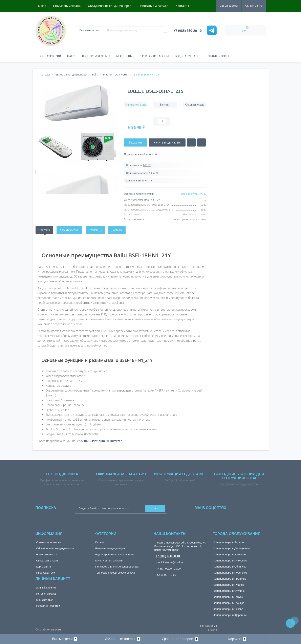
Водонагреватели (189, 56)
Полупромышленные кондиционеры (117, 567)
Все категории (50, 56)
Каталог (100, 542)
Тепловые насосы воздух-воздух (115, 573)
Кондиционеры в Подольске (230, 573)
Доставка (117, 230)
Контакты (182, 6)
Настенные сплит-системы (89, 56)
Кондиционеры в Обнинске (230, 567)
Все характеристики (194, 194)
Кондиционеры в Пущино (229, 585)
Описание (45, 230)
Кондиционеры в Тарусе (228, 597)
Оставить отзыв (195, 105)
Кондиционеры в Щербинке (230, 615)
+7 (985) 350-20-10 (168, 556)
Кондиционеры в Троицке (229, 603)
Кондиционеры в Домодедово (231, 548)
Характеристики (69, 230)
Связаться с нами (47, 561)
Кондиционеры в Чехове (228, 609)
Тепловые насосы (155, 56)
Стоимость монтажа (67, 6)
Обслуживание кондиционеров (110, 6)
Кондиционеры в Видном (229, 542)
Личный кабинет (46, 588)
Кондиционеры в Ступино (229, 591)
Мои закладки (45, 600)
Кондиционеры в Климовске (230, 561)
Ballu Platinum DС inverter (103, 441)
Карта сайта (44, 567)
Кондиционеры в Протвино (230, 579)
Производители (46, 573)
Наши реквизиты (47, 554)
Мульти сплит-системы (109, 561)
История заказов (46, 594)
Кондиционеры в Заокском (230, 554)
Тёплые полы (219, 56)
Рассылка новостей (48, 606)
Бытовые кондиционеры (110, 548)
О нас (42, 6)
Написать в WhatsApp (154, 6)
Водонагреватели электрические (115, 554)
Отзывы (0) (95, 230)
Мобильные (125, 56)
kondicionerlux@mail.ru (169, 562)
